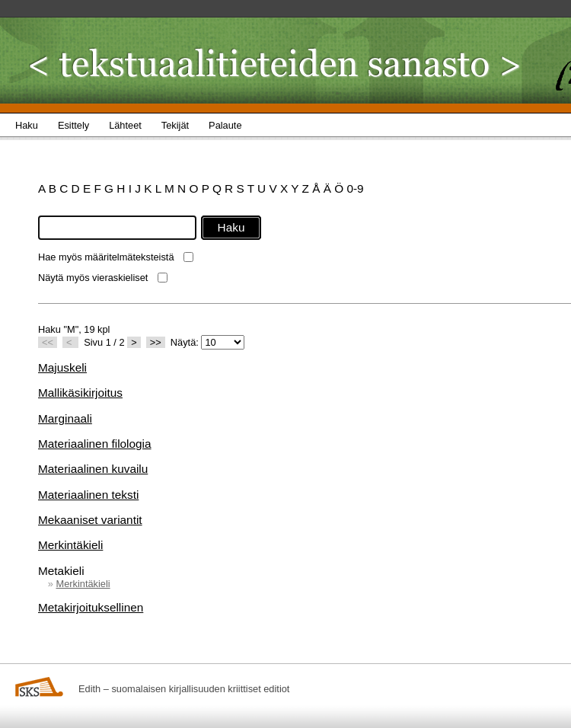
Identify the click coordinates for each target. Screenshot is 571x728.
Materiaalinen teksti (88, 495)
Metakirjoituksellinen (91, 607)
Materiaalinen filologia (95, 444)
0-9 (355, 188)
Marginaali (65, 418)
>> (156, 342)
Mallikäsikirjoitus (80, 393)
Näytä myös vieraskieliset (93, 278)
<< (48, 342)
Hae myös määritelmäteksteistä (106, 257)
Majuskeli (62, 367)
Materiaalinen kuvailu (93, 469)
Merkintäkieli (70, 545)
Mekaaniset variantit (90, 520)
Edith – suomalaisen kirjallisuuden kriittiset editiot (184, 689)
